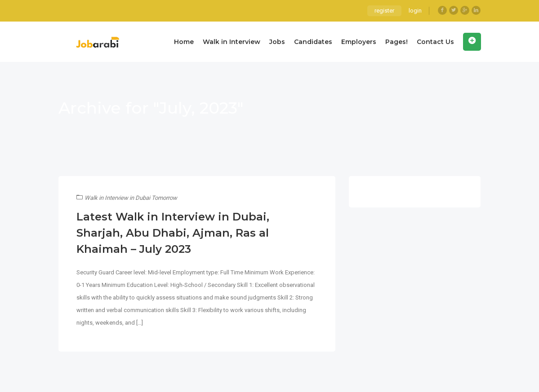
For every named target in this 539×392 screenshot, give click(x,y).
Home (184, 42)
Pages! (396, 42)
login (415, 11)
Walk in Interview (232, 42)
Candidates (313, 42)
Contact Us (435, 42)
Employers (359, 42)
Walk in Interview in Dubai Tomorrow (131, 198)
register (384, 11)
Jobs (277, 42)
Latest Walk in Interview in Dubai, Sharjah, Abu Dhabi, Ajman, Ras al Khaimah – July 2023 (173, 233)
